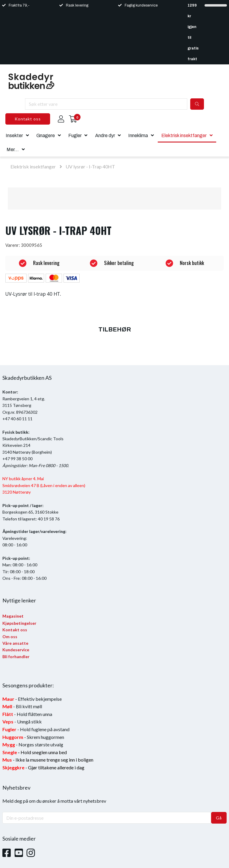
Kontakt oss (28, 119)
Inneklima (138, 135)
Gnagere (46, 135)
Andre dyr (105, 135)
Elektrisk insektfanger (184, 135)
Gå (219, 818)
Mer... (13, 149)
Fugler (75, 135)
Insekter (14, 135)
